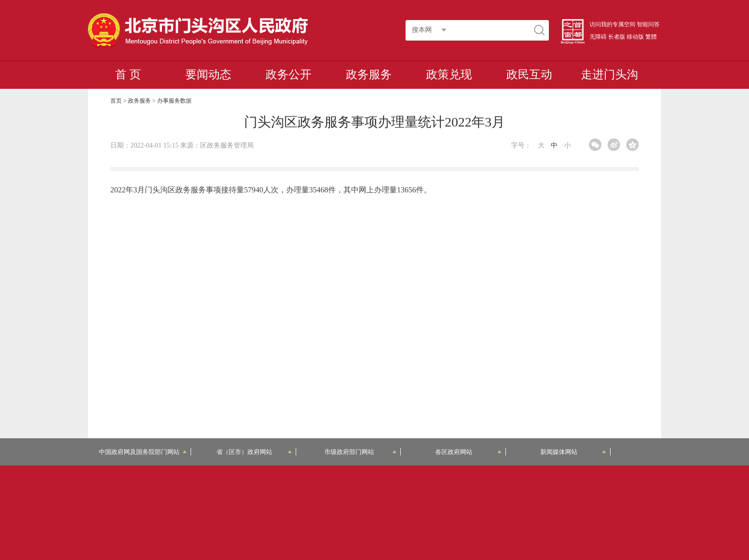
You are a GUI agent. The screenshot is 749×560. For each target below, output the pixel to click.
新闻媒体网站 (573, 452)
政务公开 (289, 74)
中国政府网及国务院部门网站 (143, 452)
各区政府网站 (468, 452)
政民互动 (529, 74)
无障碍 (598, 37)
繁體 (651, 37)
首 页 (128, 74)
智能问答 (648, 24)
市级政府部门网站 (361, 452)
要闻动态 (208, 74)
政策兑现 (449, 74)
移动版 (635, 37)
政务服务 (369, 74)
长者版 (617, 37)
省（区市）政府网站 (254, 452)
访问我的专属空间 (612, 24)
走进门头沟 (610, 74)
